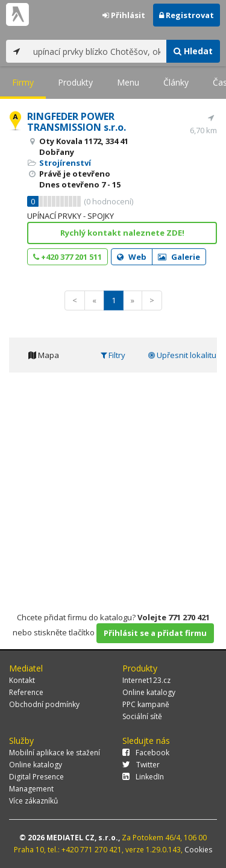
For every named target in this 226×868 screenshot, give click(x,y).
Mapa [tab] (44, 355)
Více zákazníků (33, 801)
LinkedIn (143, 777)
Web (132, 257)
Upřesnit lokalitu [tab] (182, 355)
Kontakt (22, 680)
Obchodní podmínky (44, 704)
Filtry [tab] (113, 355)
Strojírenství (65, 163)
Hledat (193, 51)
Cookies (198, 850)
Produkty (75, 82)
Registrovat (187, 15)
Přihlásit (124, 15)
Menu (128, 82)
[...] (97, 51)
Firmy (23, 82)
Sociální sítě (142, 716)
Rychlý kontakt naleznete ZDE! (122, 233)
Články (176, 82)
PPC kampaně (146, 704)
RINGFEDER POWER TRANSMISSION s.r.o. (77, 122)
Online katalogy (149, 692)
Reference (26, 692)
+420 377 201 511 (67, 257)
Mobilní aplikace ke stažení (55, 753)
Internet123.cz (146, 680)
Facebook (146, 753)
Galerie (179, 257)
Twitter (141, 765)
